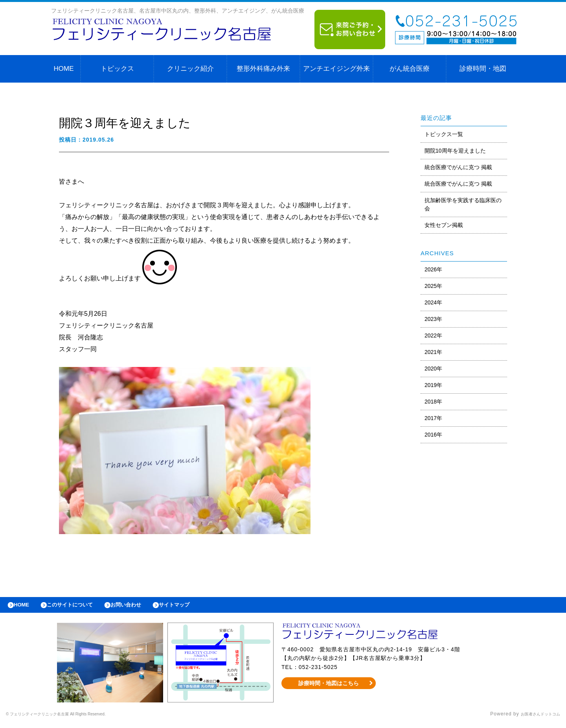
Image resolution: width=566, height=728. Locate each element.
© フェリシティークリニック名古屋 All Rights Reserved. (73, 718)
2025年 (433, 286)
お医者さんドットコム (535, 718)
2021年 (433, 352)
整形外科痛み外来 (263, 69)
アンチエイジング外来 (336, 69)
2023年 (433, 319)
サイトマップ (199, 607)
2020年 (433, 369)
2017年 (433, 418)
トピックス (117, 69)
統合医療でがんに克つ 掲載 (458, 167)
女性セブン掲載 (444, 225)
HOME (64, 69)
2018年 (433, 402)
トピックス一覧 (444, 134)
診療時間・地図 (483, 69)
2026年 (433, 269)
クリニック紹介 (190, 69)
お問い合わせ (144, 607)
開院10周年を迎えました (455, 151)
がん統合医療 (410, 69)
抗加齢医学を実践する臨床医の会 (463, 204)
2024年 (433, 302)
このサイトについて (80, 607)
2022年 (433, 335)
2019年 (433, 385)
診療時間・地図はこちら (329, 687)
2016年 (433, 435)
